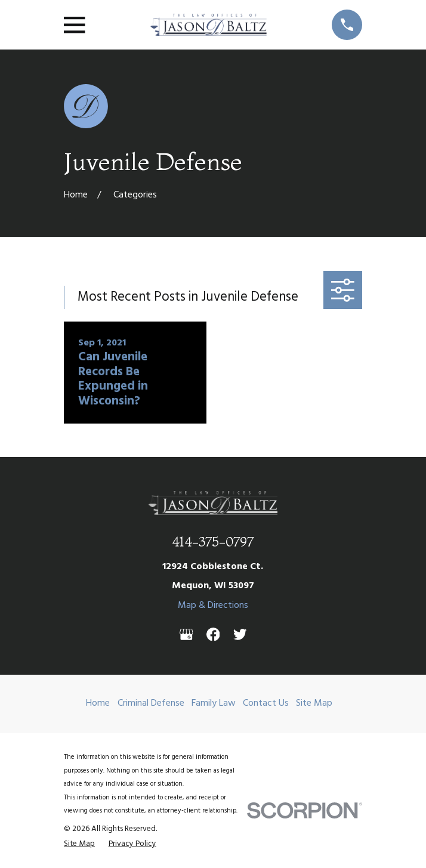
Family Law (214, 703)
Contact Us (266, 703)
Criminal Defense (151, 703)
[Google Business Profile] (186, 634)
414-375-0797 (213, 542)
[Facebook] (213, 634)
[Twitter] (240, 634)
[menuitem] (79, 844)
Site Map (314, 703)
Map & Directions (213, 606)
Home (98, 703)
